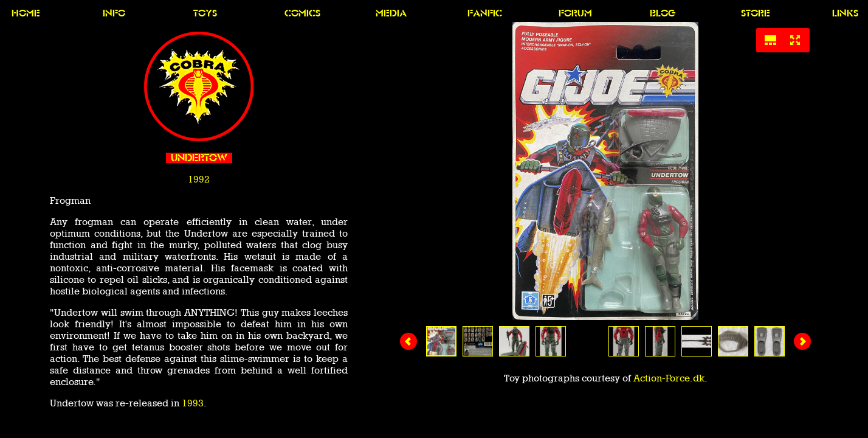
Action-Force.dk (669, 378)
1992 (199, 179)
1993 (193, 403)
